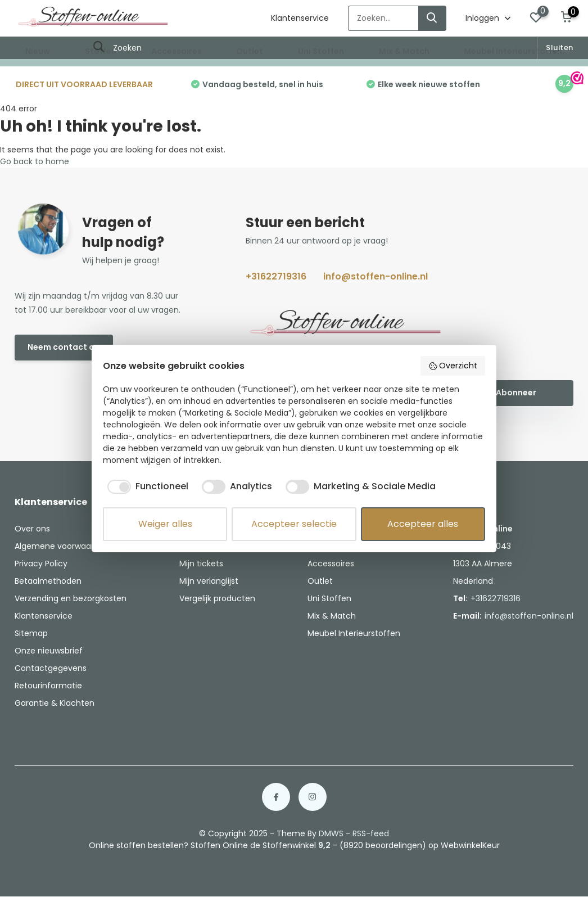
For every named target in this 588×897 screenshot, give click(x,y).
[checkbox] (146, 486)
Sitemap (31, 633)
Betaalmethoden (48, 581)
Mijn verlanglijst (209, 581)
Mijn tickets (201, 564)
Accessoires (177, 51)
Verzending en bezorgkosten (71, 598)
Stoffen (101, 51)
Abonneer (516, 393)
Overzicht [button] (453, 366)
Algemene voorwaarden (62, 546)
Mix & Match (404, 51)
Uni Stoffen (321, 51)
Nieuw (38, 51)
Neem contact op (64, 347)
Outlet (250, 51)
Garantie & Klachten (55, 703)
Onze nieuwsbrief (49, 651)
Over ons (32, 529)
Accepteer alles (423, 524)
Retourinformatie (48, 686)
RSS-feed (371, 833)
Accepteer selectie (294, 524)
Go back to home (35, 161)
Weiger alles (165, 524)
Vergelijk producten (217, 598)
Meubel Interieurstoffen (513, 51)
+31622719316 (276, 276)
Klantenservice (300, 18)
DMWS (331, 833)
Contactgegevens (51, 668)
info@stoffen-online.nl (376, 276)
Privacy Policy (41, 564)
